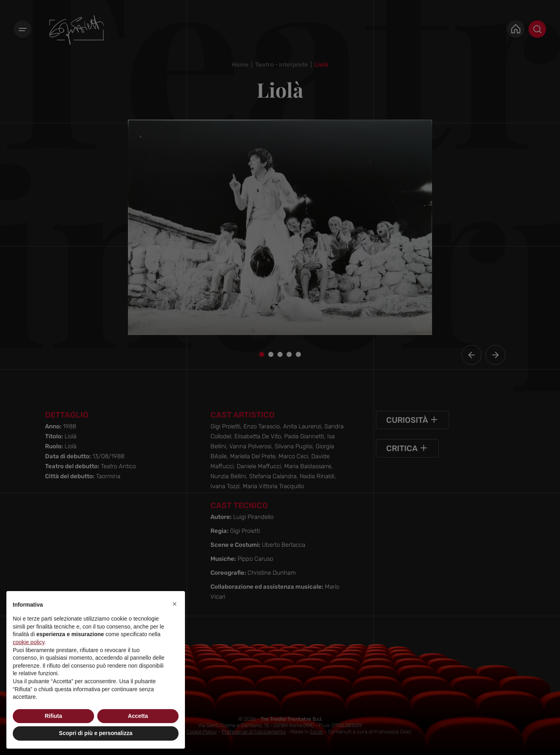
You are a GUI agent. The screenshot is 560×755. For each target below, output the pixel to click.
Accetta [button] (138, 716)
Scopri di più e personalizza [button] (96, 733)
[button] (175, 604)
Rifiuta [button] (53, 716)
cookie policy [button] (28, 642)
